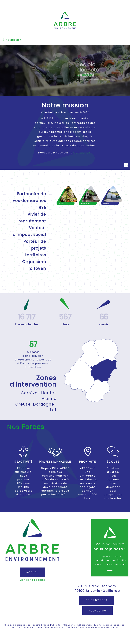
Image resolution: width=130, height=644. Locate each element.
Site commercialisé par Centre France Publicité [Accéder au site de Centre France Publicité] (32, 625)
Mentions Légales (32, 580)
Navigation (14, 40)
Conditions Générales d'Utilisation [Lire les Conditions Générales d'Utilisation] (98, 627)
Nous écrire (97, 611)
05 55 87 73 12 (97, 600)
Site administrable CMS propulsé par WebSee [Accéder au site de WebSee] (48, 627)
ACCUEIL (33, 572)
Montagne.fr (83, 153)
